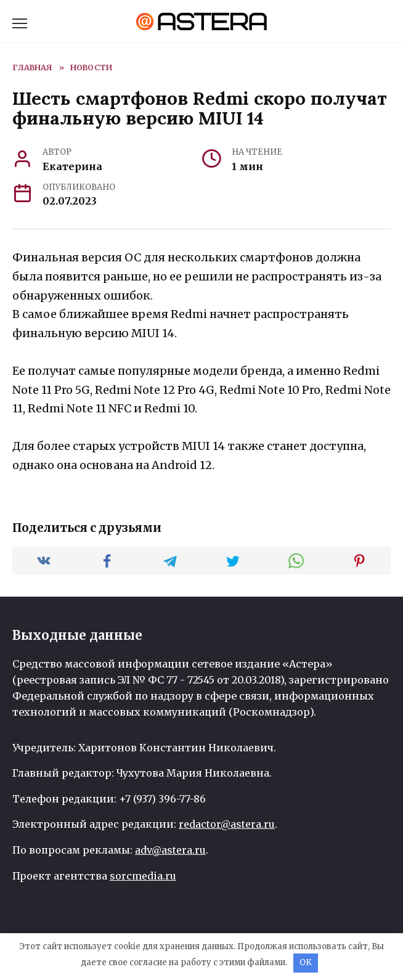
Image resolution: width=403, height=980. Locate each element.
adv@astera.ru (170, 850)
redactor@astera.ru (227, 824)
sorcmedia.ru (143, 876)
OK (306, 962)
